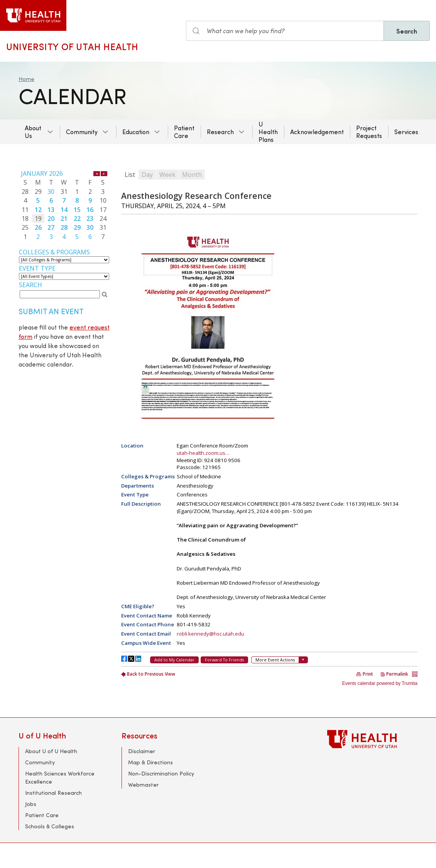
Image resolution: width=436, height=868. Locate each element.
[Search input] (285, 31)
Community (82, 132)
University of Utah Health (72, 46)
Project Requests (369, 132)
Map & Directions (150, 762)
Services (406, 132)
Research (220, 132)
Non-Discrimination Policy (161, 773)
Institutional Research (53, 793)
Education (136, 132)
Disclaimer (142, 751)
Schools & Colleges (50, 826)
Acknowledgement (317, 132)
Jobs (31, 804)
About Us (33, 132)
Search (407, 31)
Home (26, 79)
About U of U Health (51, 751)
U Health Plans (268, 132)
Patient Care (184, 132)
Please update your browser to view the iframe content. (64, 205)
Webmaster (143, 785)
